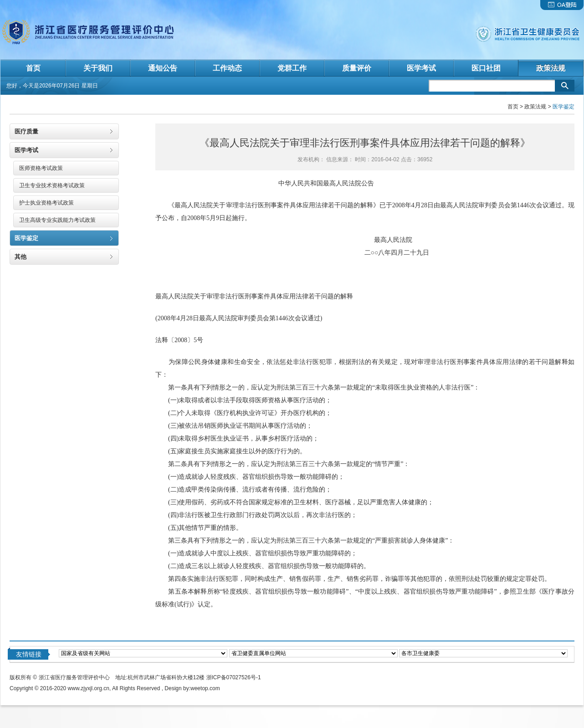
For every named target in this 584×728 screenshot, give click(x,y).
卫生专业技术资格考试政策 (52, 185)
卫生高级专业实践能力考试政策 (57, 220)
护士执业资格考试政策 (46, 203)
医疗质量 (26, 131)
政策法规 (535, 107)
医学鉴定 (26, 238)
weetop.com (205, 688)
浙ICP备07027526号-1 (234, 677)
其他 (20, 257)
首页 (513, 107)
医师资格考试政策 (41, 168)
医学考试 (26, 150)
